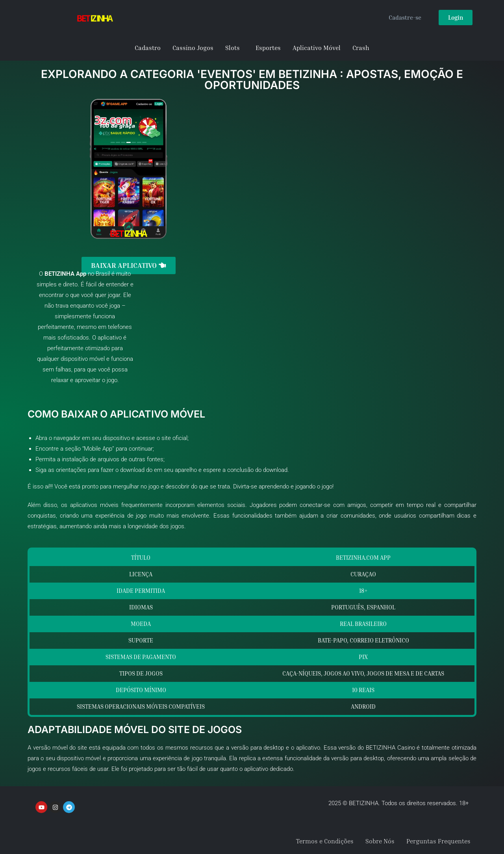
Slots (233, 48)
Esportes (268, 48)
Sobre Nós (380, 841)
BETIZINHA (59, 273)
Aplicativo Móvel (317, 48)
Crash (361, 48)
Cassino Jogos (193, 48)
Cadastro (148, 48)
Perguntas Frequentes (438, 841)
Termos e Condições (325, 841)
